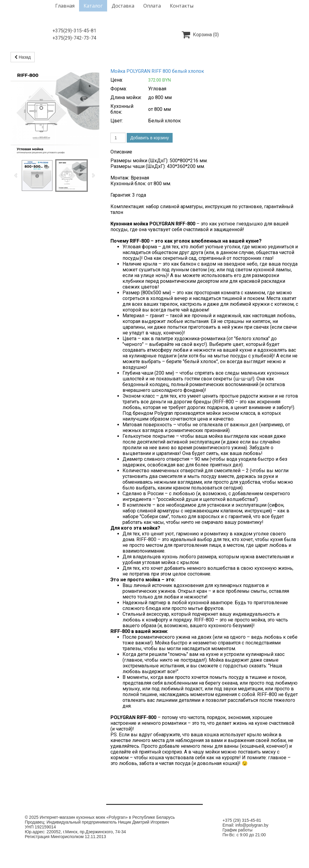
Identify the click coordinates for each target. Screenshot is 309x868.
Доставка (123, 6)
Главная (65, 6)
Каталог (93, 6)
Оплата (152, 6)
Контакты (182, 6)
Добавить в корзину (150, 138)
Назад (23, 57)
